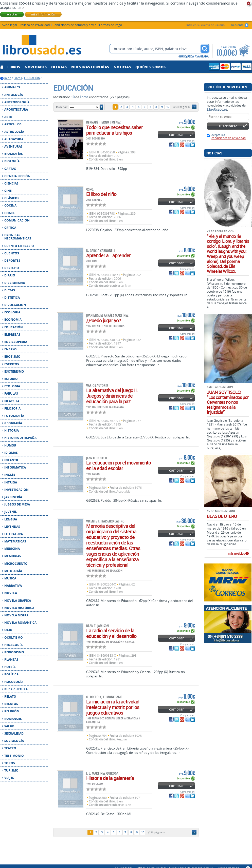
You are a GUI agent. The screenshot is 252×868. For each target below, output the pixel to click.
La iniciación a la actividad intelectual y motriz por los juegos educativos (113, 707)
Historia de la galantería (110, 778)
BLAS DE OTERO (222, 516)
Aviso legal (9, 25)
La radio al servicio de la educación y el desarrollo (111, 633)
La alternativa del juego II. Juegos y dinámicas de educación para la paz (112, 396)
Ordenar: (62, 107)
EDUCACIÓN (32, 78)
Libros (18, 78)
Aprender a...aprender (108, 255)
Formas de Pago (111, 25)
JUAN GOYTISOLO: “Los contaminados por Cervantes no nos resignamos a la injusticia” (228, 402)
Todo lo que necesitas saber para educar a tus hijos (114, 130)
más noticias (236, 554)
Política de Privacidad (35, 25)
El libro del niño (101, 194)
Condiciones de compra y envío (74, 25)
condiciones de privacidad (229, 138)
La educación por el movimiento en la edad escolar (119, 465)
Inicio (8, 78)
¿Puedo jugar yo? (104, 320)
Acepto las (229, 136)
